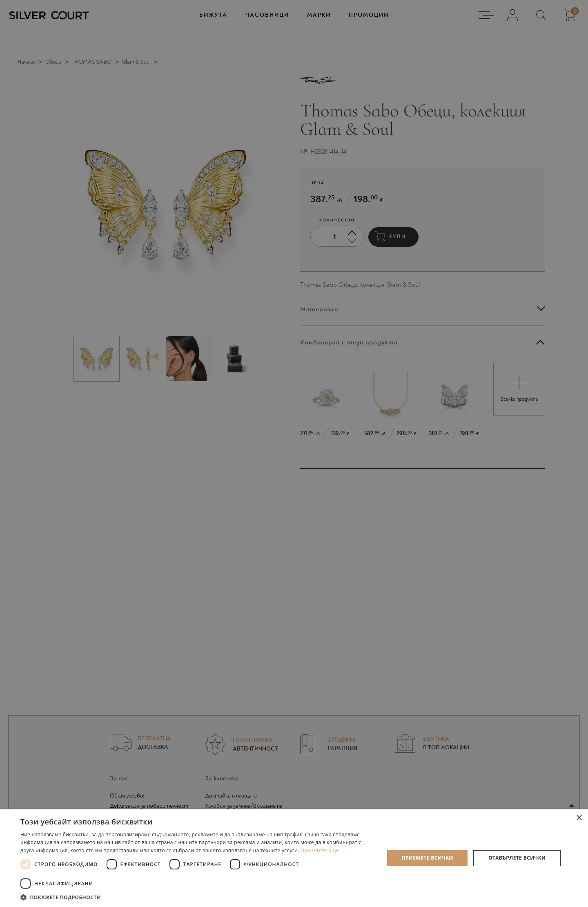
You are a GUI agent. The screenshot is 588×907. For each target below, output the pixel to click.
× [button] (579, 818)
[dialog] (294, 453)
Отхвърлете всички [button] (517, 858)
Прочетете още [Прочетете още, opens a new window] (320, 850)
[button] (197, 897)
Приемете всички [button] (428, 858)
